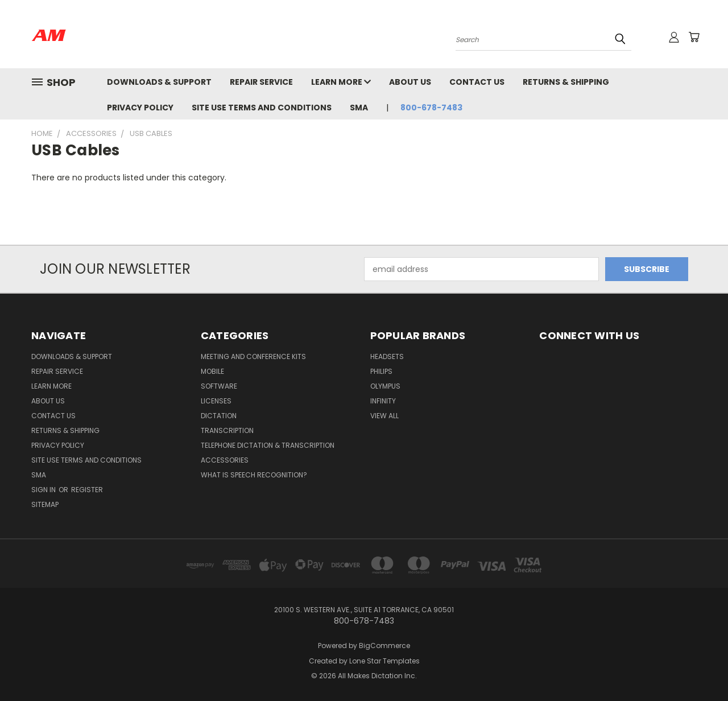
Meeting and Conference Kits (253, 356)
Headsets (387, 356)
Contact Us (477, 82)
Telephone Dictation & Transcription (268, 445)
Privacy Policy (140, 108)
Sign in (44, 490)
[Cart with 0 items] (694, 37)
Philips (381, 371)
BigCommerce (384, 646)
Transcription (227, 430)
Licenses (216, 401)
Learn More (341, 82)
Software (219, 386)
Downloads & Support (159, 82)
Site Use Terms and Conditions (262, 108)
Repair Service (261, 82)
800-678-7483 (431, 108)
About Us (410, 82)
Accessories (225, 460)
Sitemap (45, 504)
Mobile (212, 371)
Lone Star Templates (384, 661)
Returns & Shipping (566, 82)
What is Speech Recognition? (254, 475)
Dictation (219, 416)
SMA (359, 108)
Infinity (383, 401)
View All (384, 416)
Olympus (385, 386)
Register (87, 490)
